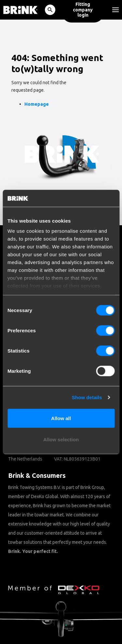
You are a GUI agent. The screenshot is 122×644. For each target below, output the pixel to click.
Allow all (61, 418)
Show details (87, 397)
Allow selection (61, 440)
